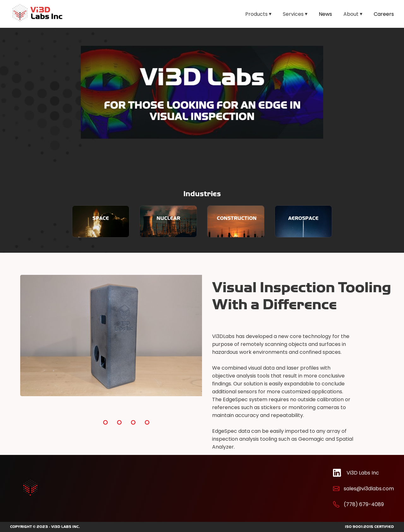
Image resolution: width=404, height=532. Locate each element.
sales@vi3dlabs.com (369, 489)
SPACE (101, 218)
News (325, 14)
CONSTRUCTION (237, 218)
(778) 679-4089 (364, 504)
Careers (384, 14)
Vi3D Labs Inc (363, 473)
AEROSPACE (303, 218)
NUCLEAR (168, 218)
